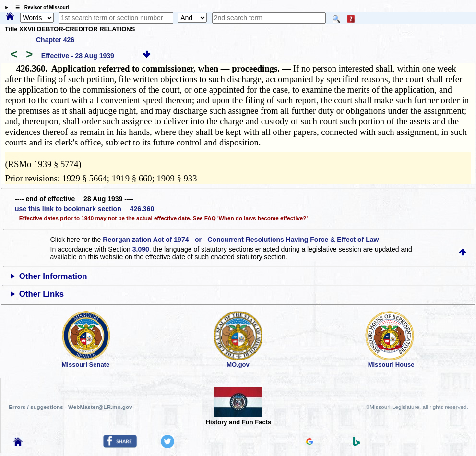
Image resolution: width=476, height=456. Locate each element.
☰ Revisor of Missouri (40, 7)
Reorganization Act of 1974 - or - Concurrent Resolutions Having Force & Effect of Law (241, 240)
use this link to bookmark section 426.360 (84, 209)
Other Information (53, 276)
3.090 (141, 249)
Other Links (42, 294)
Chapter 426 (55, 40)
